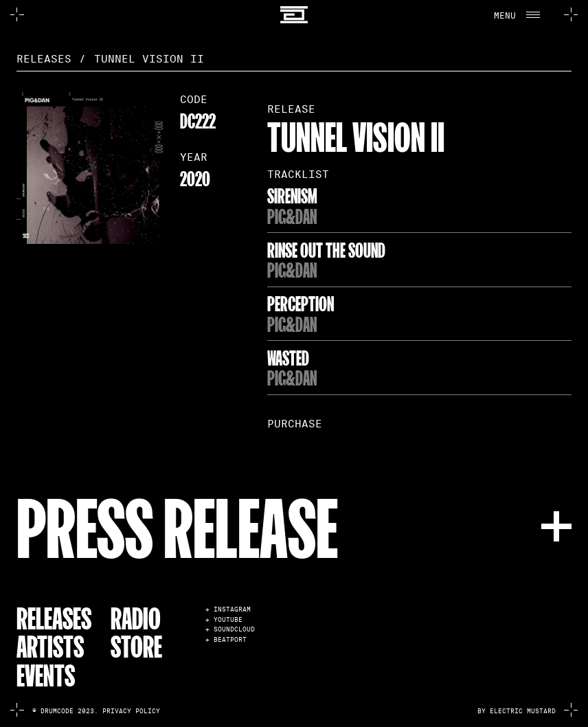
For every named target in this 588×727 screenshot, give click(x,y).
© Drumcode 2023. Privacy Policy (96, 711)
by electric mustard (517, 711)
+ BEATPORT (226, 640)
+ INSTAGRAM (228, 610)
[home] (294, 15)
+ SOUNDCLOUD (230, 630)
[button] (521, 14)
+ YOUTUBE (224, 620)
